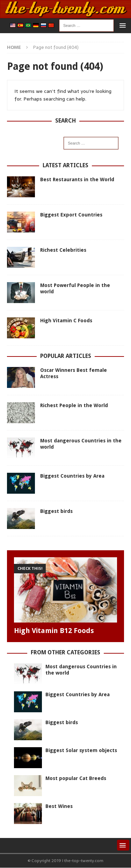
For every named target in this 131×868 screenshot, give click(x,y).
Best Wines (59, 806)
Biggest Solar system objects (81, 750)
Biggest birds (56, 511)
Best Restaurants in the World (77, 179)
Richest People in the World (74, 405)
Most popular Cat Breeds (76, 778)
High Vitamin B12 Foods (54, 631)
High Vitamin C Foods (66, 321)
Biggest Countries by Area (72, 476)
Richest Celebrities (63, 250)
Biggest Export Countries (71, 215)
